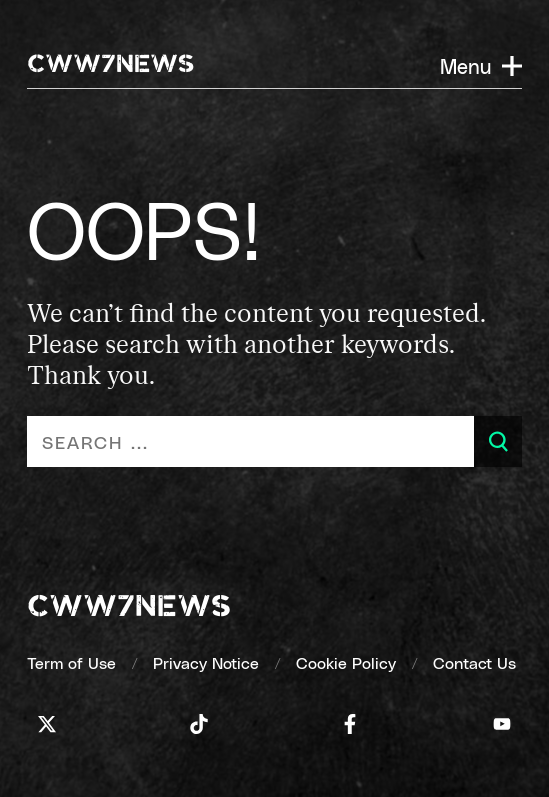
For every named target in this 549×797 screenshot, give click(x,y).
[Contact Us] (474, 662)
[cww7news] (129, 608)
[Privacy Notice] (206, 662)
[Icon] (47, 724)
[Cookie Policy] (346, 662)
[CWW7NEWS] (111, 66)
